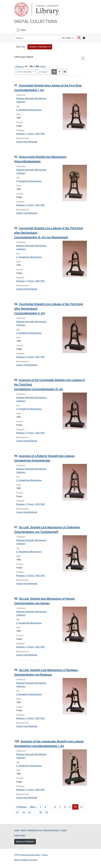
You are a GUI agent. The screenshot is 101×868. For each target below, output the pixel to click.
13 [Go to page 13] (23, 812)
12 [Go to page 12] (17, 812)
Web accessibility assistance (26, 860)
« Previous (19, 67)
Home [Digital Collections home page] (17, 830)
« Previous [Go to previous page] (21, 807)
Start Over (21, 47)
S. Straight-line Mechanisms (29, 110)
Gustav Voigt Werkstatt (27, 142)
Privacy (45, 855)
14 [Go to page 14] (29, 812)
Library (47, 9)
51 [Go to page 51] (47, 812)
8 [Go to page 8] (65, 807)
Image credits (20, 835)
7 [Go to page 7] (60, 807)
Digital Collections (36, 21)
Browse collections (51, 830)
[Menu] (21, 30)
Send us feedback (25, 842)
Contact (64, 830)
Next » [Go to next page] (33, 807)
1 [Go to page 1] (41, 807)
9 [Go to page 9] (70, 807)
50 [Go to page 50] (41, 812)
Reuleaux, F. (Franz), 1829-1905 (31, 134)
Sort (25, 72)
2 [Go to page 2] (45, 807)
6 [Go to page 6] (55, 807)
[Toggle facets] (83, 58)
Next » (43, 67)
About (23, 830)
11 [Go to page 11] (81, 807)
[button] (40, 47)
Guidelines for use (34, 830)
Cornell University (21, 9)
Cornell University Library (30, 855)
